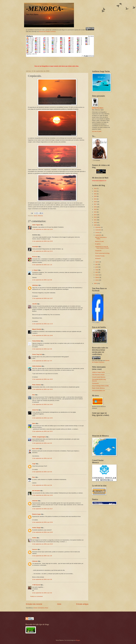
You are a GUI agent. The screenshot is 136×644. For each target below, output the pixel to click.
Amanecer (98, 258)
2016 (95, 207)
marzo (97, 275)
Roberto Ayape (37, 514)
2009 (95, 225)
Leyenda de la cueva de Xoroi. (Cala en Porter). (102, 247)
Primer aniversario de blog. (102, 253)
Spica (34, 423)
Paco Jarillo (36, 449)
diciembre (98, 227)
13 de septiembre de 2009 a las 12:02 (42, 418)
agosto (97, 262)
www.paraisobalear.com (99, 391)
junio (97, 267)
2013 (95, 215)
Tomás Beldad (36, 341)
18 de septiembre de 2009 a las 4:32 (42, 593)
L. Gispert (35, 270)
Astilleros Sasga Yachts (98, 372)
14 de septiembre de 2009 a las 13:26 (42, 495)
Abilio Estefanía (37, 366)
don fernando (36, 491)
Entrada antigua (82, 604)
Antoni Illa (35, 410)
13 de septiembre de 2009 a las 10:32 (42, 389)
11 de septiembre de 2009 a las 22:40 (42, 241)
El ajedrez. (98, 244)
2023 (95, 189)
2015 (95, 209)
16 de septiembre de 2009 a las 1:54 (42, 556)
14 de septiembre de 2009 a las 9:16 (42, 472)
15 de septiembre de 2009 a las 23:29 (42, 544)
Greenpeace (95, 383)
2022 (95, 191)
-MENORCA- (45, 9)
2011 (95, 220)
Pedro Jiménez (37, 385)
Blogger (78, 640)
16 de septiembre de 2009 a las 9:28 (42, 579)
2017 (95, 204)
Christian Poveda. (100, 256)
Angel (34, 464)
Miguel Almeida (37, 329)
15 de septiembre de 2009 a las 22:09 (42, 532)
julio (97, 264)
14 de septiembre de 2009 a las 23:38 (42, 522)
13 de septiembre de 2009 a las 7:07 (42, 361)
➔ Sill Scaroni (36, 585)
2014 (95, 212)
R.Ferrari (35, 257)
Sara (34, 395)
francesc (35, 549)
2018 (95, 202)
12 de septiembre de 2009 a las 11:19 (42, 324)
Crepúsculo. (98, 251)
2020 (95, 196)
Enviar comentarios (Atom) (41, 608)
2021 (95, 194)
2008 (95, 283)
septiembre (99, 235)
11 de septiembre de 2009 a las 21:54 (42, 229)
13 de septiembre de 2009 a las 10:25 (42, 379)
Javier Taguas (36, 225)
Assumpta (35, 247)
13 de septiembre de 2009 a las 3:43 (42, 349)
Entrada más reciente (34, 604)
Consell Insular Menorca (99, 377)
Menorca (40, 216)
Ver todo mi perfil (97, 131)
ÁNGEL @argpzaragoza (39, 437)
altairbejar (35, 285)
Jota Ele (35, 304)
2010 (95, 222)
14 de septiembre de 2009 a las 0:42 (42, 443)
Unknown (35, 501)
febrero (97, 277)
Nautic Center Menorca (98, 388)
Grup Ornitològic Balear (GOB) (100, 386)
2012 (95, 217)
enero (97, 280)
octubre (98, 232)
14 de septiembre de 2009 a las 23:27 (42, 509)
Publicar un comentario (37, 596)
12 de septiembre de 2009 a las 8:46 (42, 280)
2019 (95, 199)
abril (97, 272)
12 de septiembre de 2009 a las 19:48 (42, 335)
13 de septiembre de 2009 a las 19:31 (42, 431)
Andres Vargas (36, 528)
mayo (97, 270)
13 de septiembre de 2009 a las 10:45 (42, 404)
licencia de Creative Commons (47, 31)
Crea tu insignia (96, 322)
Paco (34, 477)
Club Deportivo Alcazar (98, 375)
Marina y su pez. (100, 241)
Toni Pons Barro (99, 108)
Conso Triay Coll (37, 354)
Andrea (34, 538)
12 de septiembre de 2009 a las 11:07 (42, 298)
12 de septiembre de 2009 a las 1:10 (42, 265)
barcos (36, 216)
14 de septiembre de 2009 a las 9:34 (42, 485)
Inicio (59, 604)
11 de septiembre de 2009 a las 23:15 (42, 251)
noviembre (98, 230)
